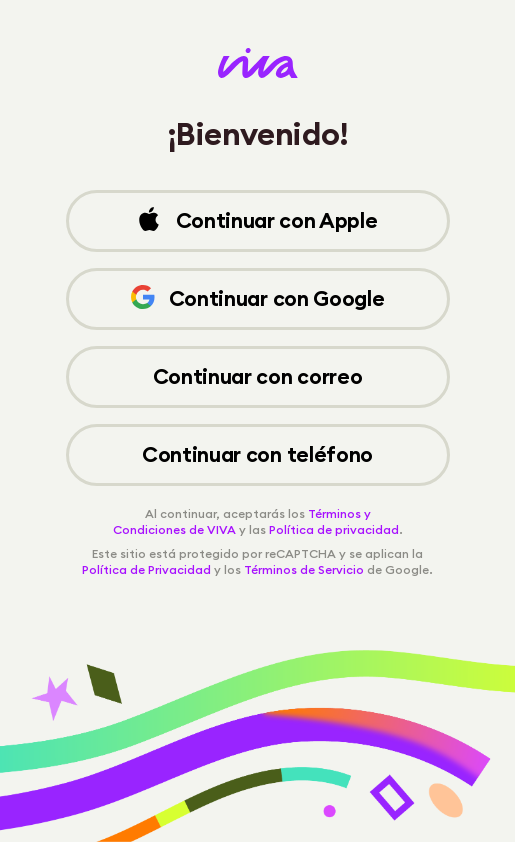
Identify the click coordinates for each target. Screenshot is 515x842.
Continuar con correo (258, 376)
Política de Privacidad (146, 569)
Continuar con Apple (257, 220)
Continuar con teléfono (257, 454)
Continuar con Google (258, 298)
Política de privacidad (334, 529)
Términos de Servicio (304, 569)
